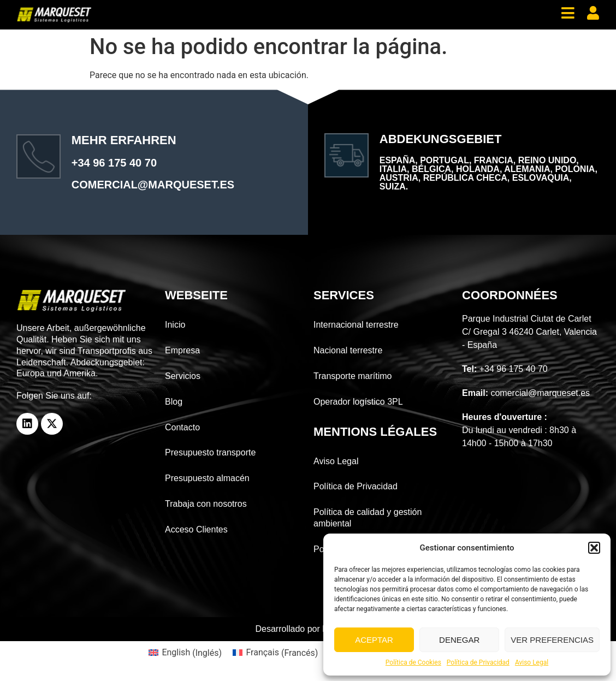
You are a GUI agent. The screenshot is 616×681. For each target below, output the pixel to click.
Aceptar (374, 640)
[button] (594, 548)
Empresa (182, 350)
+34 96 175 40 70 (114, 163)
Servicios (183, 376)
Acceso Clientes (196, 529)
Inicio (175, 325)
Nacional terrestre (348, 350)
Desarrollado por (308, 629)
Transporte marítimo (353, 376)
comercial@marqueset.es (153, 185)
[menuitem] (185, 653)
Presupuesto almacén (207, 478)
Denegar (459, 640)
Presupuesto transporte (210, 452)
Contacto (182, 427)
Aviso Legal (532, 662)
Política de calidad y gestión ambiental (368, 518)
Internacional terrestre (356, 325)
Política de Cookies (413, 662)
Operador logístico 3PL (358, 402)
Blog (174, 402)
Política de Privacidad (478, 662)
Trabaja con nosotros (206, 504)
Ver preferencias (552, 640)
